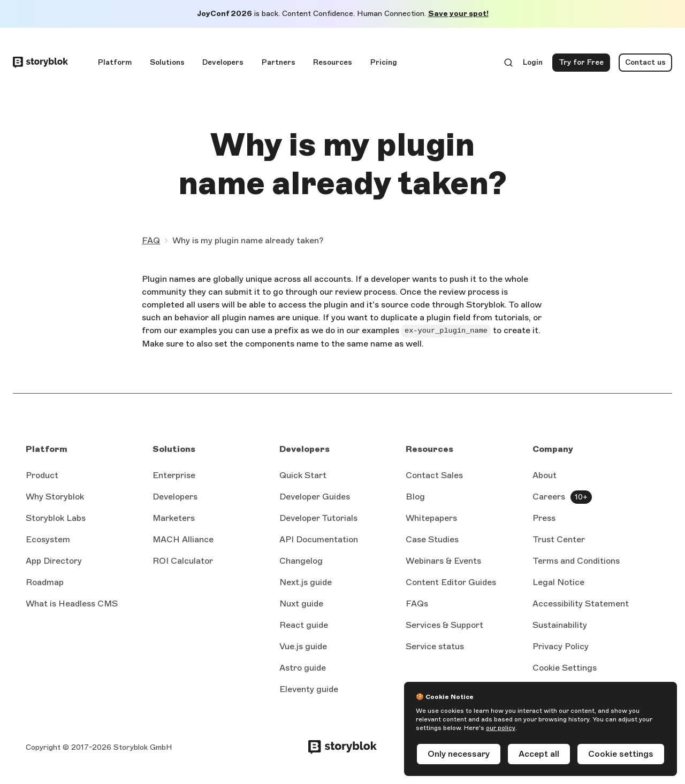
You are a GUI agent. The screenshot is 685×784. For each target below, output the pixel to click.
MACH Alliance (183, 539)
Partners (279, 62)
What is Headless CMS (72, 604)
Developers (223, 62)
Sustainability (560, 625)
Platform (115, 62)
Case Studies (432, 539)
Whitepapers (431, 518)
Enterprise (174, 475)
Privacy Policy (561, 646)
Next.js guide (306, 583)
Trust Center (559, 539)
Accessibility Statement (581, 604)
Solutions (167, 62)
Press (544, 518)
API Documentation (319, 540)
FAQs (417, 604)
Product (42, 475)
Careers (549, 497)
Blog (415, 497)
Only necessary (459, 754)
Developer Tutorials (318, 518)
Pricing (384, 62)
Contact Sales (434, 475)
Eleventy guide (309, 690)
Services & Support (444, 625)
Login (533, 65)
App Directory (54, 561)
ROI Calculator (183, 561)
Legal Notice (558, 582)
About (545, 475)
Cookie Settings (565, 668)
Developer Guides (315, 497)
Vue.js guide (303, 647)
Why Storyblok (55, 497)
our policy (501, 728)
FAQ (151, 240)
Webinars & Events (443, 561)
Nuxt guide (301, 604)
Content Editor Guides (451, 583)
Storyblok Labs (56, 518)
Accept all (539, 754)
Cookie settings (621, 754)
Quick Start (303, 475)
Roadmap (45, 582)
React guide (304, 626)
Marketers (174, 518)
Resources (333, 62)
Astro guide (303, 668)
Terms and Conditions (576, 561)
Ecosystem (48, 539)
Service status (435, 647)
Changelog (301, 561)
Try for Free (584, 65)
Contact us (645, 62)
